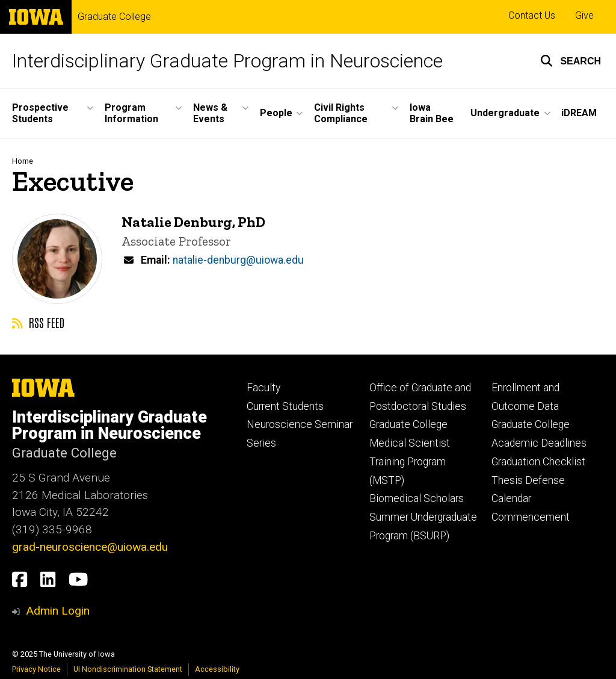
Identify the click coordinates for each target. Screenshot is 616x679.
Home (23, 161)
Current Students (285, 406)
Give (584, 15)
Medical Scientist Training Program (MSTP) (410, 461)
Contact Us (532, 15)
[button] (571, 61)
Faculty (263, 388)
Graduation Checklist (538, 462)
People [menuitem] (276, 113)
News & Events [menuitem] (210, 113)
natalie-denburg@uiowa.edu (238, 260)
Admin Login (58, 611)
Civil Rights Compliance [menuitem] (341, 113)
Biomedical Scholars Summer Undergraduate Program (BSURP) (423, 517)
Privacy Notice (36, 669)
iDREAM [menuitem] (579, 113)
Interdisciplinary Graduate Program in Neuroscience (227, 61)
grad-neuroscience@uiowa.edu (90, 547)
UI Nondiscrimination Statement (128, 669)
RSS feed (38, 322)
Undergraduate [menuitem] (505, 113)
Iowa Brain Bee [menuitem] (432, 113)
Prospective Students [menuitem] (40, 113)
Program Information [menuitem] (131, 113)
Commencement (531, 517)
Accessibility (217, 669)
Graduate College (114, 17)
